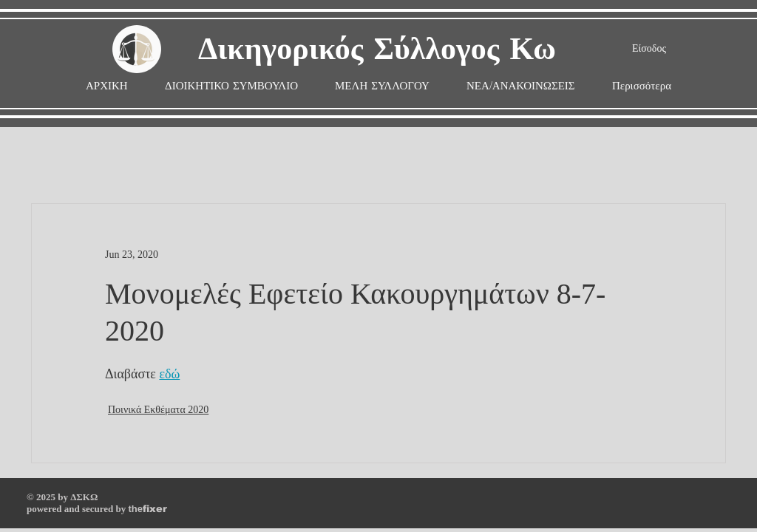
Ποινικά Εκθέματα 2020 (158, 410)
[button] (382, 86)
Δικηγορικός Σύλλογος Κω (377, 50)
